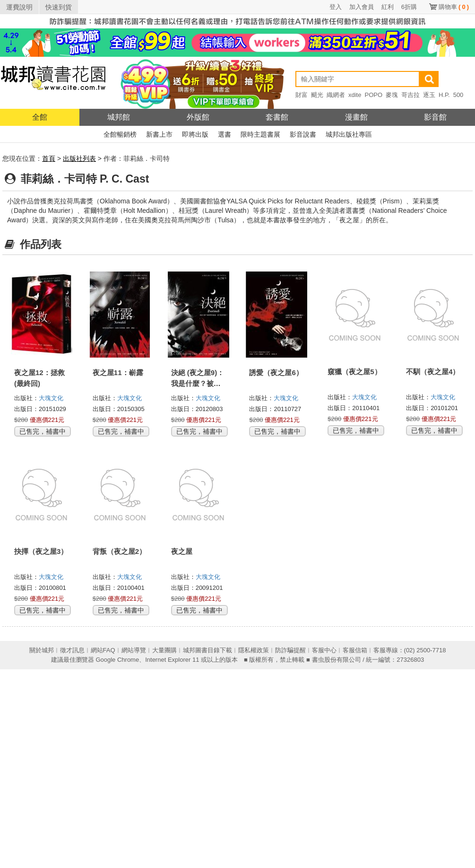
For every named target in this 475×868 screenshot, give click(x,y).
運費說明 (19, 7)
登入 (336, 7)
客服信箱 (355, 650)
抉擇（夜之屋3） (41, 551)
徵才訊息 (72, 650)
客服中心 (324, 650)
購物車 (454, 7)
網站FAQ (103, 650)
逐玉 (429, 95)
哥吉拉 (410, 95)
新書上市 (159, 134)
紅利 (388, 7)
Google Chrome (117, 660)
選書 (225, 134)
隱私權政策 (254, 650)
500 (458, 95)
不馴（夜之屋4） (433, 372)
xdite (355, 95)
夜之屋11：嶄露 (118, 373)
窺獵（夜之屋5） (354, 372)
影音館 (435, 117)
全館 (40, 117)
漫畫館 (356, 117)
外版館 (198, 117)
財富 (302, 95)
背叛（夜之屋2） (119, 551)
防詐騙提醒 (290, 650)
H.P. (444, 95)
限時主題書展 (260, 134)
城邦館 (119, 117)
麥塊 (392, 95)
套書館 (277, 117)
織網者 (336, 95)
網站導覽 (134, 650)
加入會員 (362, 7)
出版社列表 (79, 158)
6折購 (409, 7)
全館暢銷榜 (120, 134)
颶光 (317, 95)
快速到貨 (59, 7)
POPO (373, 95)
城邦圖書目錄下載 (207, 650)
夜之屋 (182, 551)
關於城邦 (42, 650)
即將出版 (195, 134)
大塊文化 (51, 398)
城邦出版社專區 (349, 134)
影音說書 (303, 134)
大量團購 (164, 650)
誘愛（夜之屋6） (276, 373)
